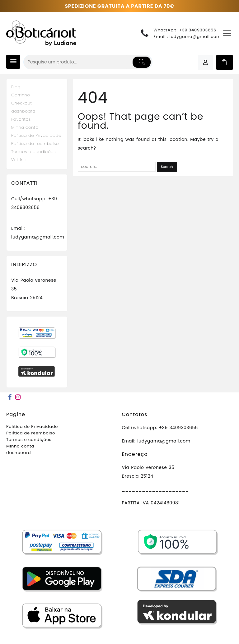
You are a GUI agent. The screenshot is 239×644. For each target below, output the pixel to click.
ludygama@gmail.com (195, 37)
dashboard (23, 111)
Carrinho (21, 95)
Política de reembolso (35, 144)
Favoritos (21, 119)
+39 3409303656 (198, 30)
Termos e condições (33, 152)
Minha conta (25, 127)
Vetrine (19, 160)
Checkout (22, 103)
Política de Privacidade (36, 135)
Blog (16, 87)
